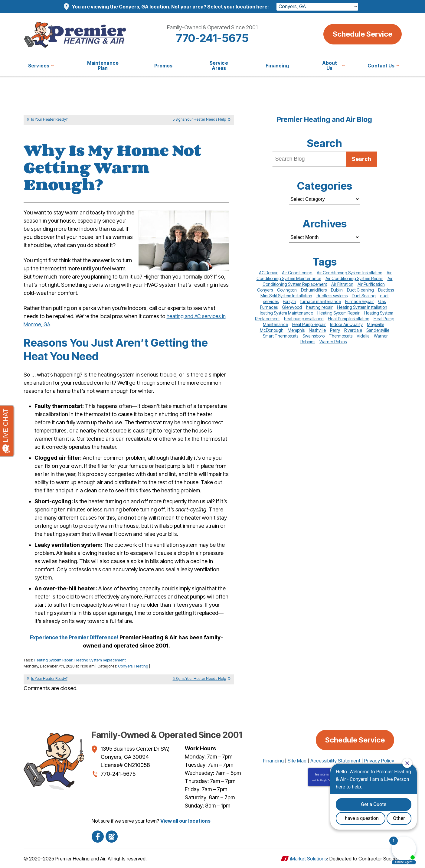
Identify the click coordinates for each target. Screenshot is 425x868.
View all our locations (185, 821)
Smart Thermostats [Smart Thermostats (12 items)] (281, 336)
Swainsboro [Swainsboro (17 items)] (314, 336)
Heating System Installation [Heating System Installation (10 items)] (362, 307)
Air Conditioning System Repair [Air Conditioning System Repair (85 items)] (354, 278)
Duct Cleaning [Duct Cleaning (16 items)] (360, 290)
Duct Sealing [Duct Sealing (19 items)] (364, 296)
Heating (141, 666)
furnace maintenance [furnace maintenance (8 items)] (321, 301)
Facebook (98, 836)
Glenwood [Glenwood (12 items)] (292, 307)
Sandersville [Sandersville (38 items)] (378, 330)
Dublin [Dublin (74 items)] (337, 290)
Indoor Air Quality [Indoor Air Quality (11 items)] (346, 324)
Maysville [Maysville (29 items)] (376, 324)
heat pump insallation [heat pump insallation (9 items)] (304, 319)
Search (361, 159)
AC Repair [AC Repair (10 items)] (268, 273)
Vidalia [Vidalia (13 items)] (363, 336)
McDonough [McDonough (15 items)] (272, 330)
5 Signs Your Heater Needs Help (199, 119)
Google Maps (112, 836)
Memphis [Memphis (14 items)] (296, 330)
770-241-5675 (212, 38)
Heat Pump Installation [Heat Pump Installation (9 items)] (349, 319)
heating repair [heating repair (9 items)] (319, 307)
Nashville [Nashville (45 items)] (317, 330)
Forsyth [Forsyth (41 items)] (289, 301)
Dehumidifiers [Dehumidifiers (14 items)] (314, 290)
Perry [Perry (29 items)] (335, 330)
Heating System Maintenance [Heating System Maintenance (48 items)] (285, 313)
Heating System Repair (53, 660)
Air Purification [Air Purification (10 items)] (371, 284)
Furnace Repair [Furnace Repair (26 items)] (360, 301)
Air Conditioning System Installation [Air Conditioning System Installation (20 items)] (350, 273)
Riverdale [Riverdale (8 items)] (353, 330)
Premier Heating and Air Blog (324, 119)
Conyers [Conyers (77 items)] (265, 290)
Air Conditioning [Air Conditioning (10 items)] (297, 273)
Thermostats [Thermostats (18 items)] (341, 336)
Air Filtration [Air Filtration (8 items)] (342, 284)
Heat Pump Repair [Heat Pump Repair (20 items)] (309, 324)
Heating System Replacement (100, 660)
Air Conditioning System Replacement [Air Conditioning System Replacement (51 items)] (328, 281)
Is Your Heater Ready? (49, 119)
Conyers (125, 666)
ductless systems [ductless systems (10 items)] (332, 296)
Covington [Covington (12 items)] (287, 290)
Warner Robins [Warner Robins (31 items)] (333, 342)
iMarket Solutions (309, 858)
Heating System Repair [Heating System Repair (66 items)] (338, 313)
